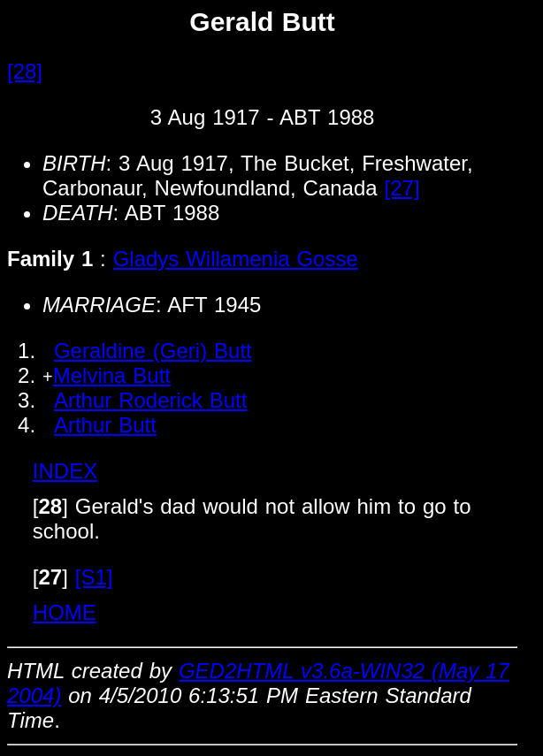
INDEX (65, 471)
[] (50, 506)
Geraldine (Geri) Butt (153, 351)
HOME (65, 612)
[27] (402, 188)
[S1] (94, 577)
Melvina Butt (112, 375)
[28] (25, 71)
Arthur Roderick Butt (150, 400)
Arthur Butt (105, 425)
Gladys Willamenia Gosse (236, 259)
